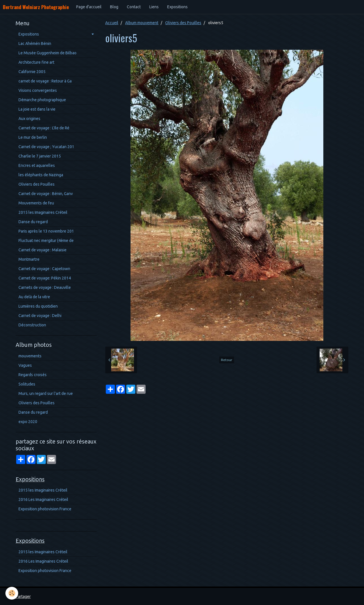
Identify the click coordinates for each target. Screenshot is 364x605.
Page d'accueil (89, 7)
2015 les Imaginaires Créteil (43, 212)
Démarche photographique (42, 100)
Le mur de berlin (33, 137)
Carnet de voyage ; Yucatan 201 (46, 147)
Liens (154, 7)
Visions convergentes (38, 90)
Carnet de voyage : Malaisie (43, 250)
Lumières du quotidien (38, 306)
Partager (23, 596)
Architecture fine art (36, 62)
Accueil (112, 23)
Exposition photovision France (45, 509)
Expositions (177, 7)
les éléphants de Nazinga (41, 175)
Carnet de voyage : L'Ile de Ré (44, 128)
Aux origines (29, 119)
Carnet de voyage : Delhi (40, 316)
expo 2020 (28, 422)
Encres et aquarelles (37, 165)
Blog (114, 7)
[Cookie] (12, 593)
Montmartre (29, 259)
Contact (134, 7)
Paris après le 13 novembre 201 (46, 231)
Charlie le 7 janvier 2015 (40, 156)
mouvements (30, 356)
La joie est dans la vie (37, 109)
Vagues (25, 365)
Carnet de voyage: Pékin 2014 (45, 278)
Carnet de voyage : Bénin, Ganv (46, 194)
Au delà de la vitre (34, 297)
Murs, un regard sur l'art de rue (46, 393)
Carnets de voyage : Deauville (45, 287)
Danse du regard (33, 222)
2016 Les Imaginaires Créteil (43, 500)
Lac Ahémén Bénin (35, 43)
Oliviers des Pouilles (183, 23)
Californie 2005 (32, 72)
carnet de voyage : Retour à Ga (45, 81)
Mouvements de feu (36, 203)
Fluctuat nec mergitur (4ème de (46, 241)
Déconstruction (32, 325)
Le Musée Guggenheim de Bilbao (47, 53)
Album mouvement (142, 23)
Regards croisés (33, 375)
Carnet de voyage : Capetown (44, 269)
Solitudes (27, 384)
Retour (227, 360)
